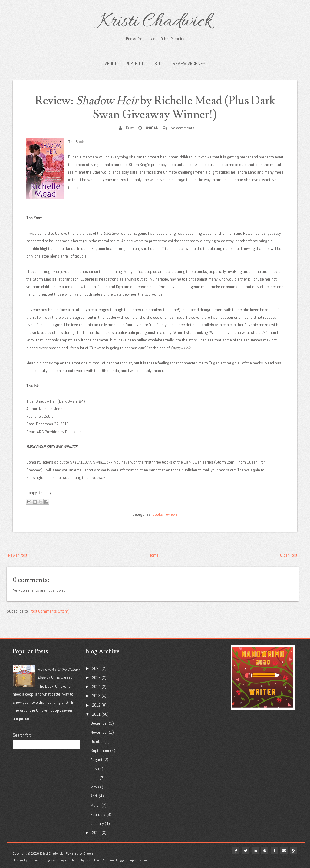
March (96, 805)
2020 (96, 668)
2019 (96, 677)
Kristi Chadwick (155, 22)
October (97, 741)
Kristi (130, 128)
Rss (294, 851)
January (97, 823)
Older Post (289, 555)
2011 (96, 714)
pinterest (265, 851)
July (94, 769)
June (95, 778)
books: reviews (165, 514)
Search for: (22, 735)
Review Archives (189, 63)
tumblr (274, 851)
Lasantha (92, 860)
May (94, 787)
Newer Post (18, 555)
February (98, 814)
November (99, 732)
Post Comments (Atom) (50, 611)
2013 (96, 696)
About (111, 63)
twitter (245, 851)
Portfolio (135, 63)
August (96, 760)
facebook (236, 851)
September (100, 750)
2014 (96, 687)
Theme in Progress (42, 860)
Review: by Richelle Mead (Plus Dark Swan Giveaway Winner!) (155, 108)
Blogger (89, 853)
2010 (96, 833)
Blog (159, 63)
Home (154, 555)
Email (284, 851)
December (99, 723)
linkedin (255, 851)
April (94, 796)
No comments (183, 128)
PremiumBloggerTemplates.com (125, 860)
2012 (96, 705)
